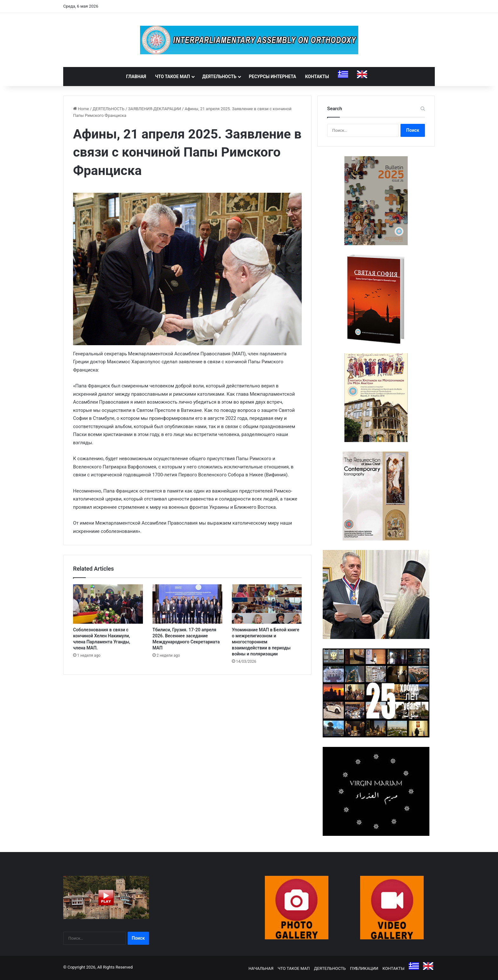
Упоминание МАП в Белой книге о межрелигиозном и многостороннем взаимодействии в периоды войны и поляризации (266, 642)
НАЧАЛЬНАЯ (261, 968)
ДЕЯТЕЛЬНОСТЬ (219, 77)
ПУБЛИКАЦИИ (364, 968)
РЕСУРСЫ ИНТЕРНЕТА (272, 77)
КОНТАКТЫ (317, 77)
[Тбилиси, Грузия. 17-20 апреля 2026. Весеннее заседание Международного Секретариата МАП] (187, 604)
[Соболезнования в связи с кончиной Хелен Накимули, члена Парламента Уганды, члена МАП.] (108, 604)
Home (81, 109)
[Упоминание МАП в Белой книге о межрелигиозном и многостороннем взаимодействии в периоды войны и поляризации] (267, 604)
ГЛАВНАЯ (136, 77)
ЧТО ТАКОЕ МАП (172, 77)
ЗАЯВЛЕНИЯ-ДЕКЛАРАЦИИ (155, 109)
